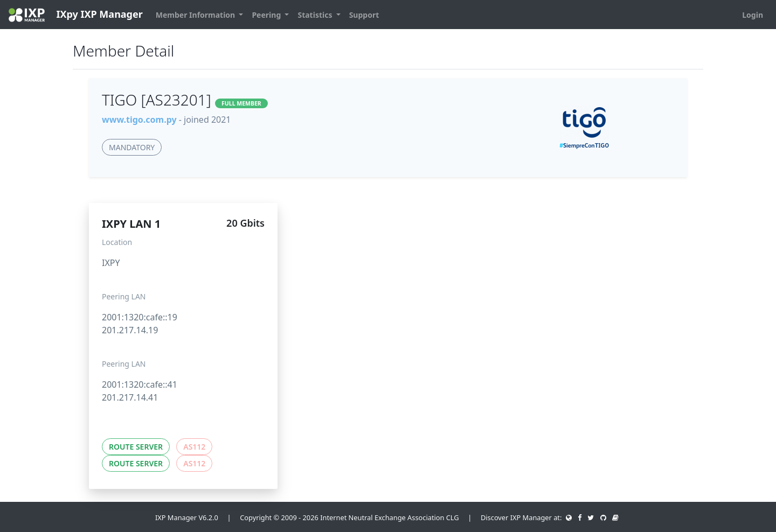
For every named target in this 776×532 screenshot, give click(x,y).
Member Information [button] (196, 15)
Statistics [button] (316, 15)
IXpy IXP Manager (76, 15)
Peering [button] (267, 15)
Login (753, 15)
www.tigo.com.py (139, 120)
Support (364, 15)
